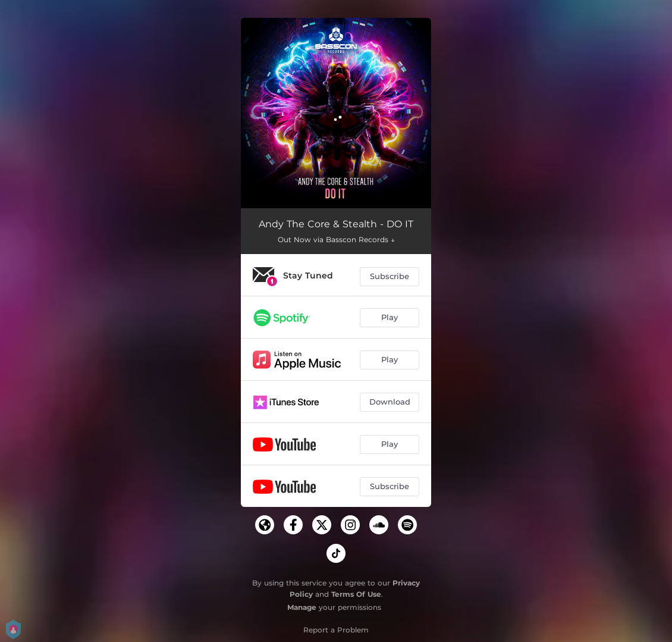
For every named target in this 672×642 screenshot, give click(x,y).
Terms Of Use (356, 594)
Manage (302, 607)
